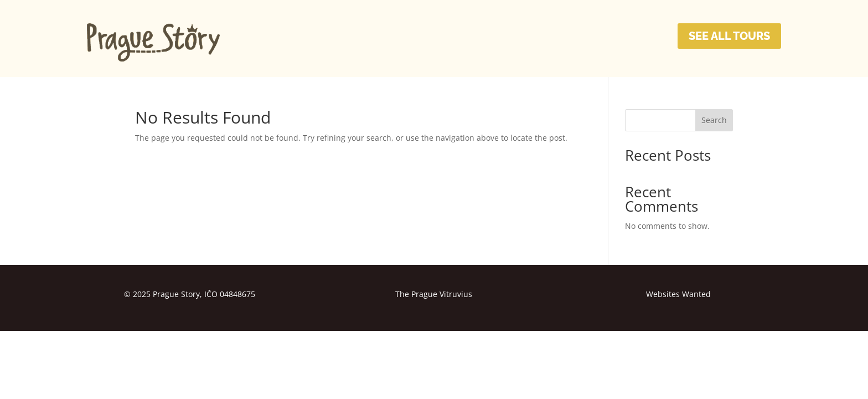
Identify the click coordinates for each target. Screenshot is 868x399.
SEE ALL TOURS (729, 36)
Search (714, 120)
